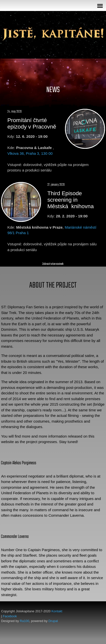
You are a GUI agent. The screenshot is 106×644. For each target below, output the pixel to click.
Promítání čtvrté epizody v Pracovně (32, 123)
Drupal (53, 621)
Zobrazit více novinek (53, 264)
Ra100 (24, 621)
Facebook (10, 616)
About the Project (53, 285)
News (53, 90)
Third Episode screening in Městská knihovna (70, 200)
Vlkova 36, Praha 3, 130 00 (30, 153)
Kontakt (57, 611)
